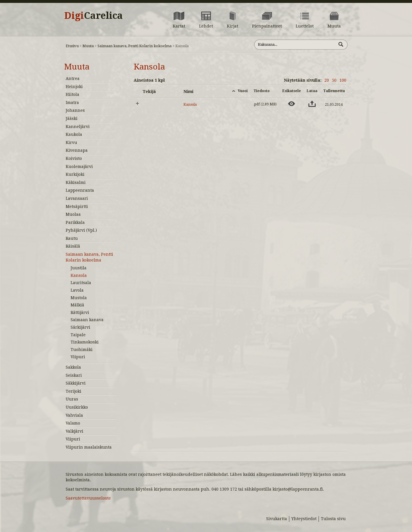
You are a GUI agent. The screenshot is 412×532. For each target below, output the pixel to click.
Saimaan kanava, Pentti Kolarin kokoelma (135, 46)
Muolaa (73, 214)
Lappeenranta (80, 190)
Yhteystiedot (304, 519)
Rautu (72, 238)
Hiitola (72, 94)
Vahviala (74, 415)
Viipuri (78, 357)
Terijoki (73, 391)
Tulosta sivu (333, 519)
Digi (93, 16)
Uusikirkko (77, 407)
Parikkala (75, 222)
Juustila (79, 268)
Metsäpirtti (77, 206)
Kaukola (74, 134)
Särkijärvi (80, 327)
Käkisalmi (76, 182)
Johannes (75, 110)
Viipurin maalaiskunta (89, 447)
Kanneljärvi (78, 127)
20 (327, 80)
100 (343, 80)
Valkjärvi (75, 431)
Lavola (77, 290)
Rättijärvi (80, 312)
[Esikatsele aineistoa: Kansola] (291, 104)
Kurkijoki (75, 174)
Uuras (72, 399)
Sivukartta (277, 519)
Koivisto (74, 158)
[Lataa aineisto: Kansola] (312, 104)
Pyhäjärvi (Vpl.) (81, 230)
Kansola (79, 275)
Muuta (88, 46)
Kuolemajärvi (79, 167)
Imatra (72, 103)
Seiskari (74, 375)
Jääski (72, 118)
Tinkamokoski (85, 342)
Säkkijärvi (76, 383)
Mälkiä (77, 305)
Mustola (79, 298)
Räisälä (73, 246)
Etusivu (72, 46)
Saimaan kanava (87, 320)
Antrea (73, 78)
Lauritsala (81, 283)
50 (334, 80)
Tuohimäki (82, 350)
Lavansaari (77, 198)
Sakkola (73, 367)
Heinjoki (74, 87)
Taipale (78, 335)
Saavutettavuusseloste (88, 498)
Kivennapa (77, 150)
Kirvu (71, 142)
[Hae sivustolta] (295, 45)
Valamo (73, 423)
